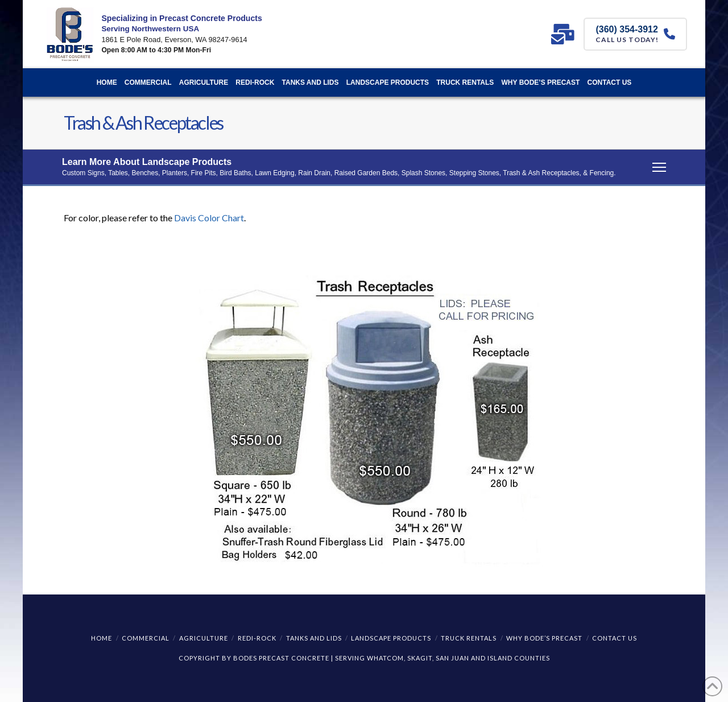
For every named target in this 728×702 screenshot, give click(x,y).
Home (102, 638)
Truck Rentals (469, 638)
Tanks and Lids (314, 638)
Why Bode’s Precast (544, 638)
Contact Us (615, 638)
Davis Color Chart (209, 218)
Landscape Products (391, 638)
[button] (364, 168)
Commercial (146, 638)
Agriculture (204, 638)
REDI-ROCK (257, 638)
